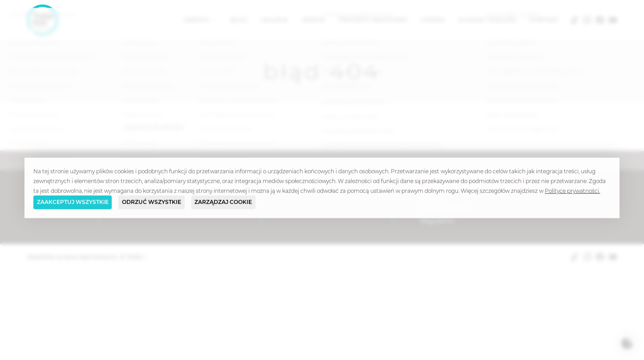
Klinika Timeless (487, 20)
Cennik (433, 20)
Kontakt (544, 20)
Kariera (431, 197)
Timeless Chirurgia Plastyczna (173, 174)
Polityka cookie (444, 209)
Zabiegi (197, 20)
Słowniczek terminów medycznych (476, 186)
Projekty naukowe (373, 20)
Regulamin (437, 220)
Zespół (314, 20)
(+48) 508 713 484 (315, 186)
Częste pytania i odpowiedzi (465, 174)
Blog (239, 20)
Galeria (274, 20)
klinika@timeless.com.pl (327, 174)
